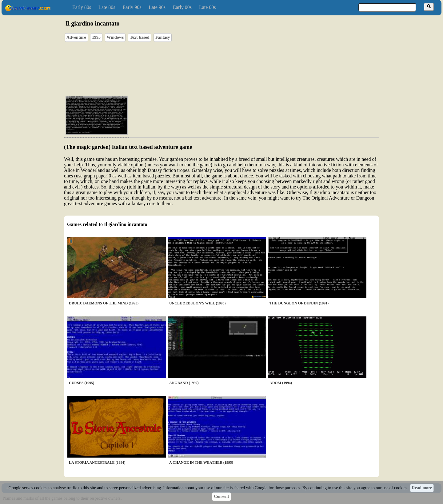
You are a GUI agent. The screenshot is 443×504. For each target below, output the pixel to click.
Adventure (76, 37)
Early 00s (182, 7)
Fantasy (163, 37)
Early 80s (82, 7)
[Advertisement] (239, 62)
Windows (115, 37)
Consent (221, 496)
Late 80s (107, 7)
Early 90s (132, 7)
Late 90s (157, 7)
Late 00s (208, 7)
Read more (422, 488)
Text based (140, 37)
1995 (96, 37)
